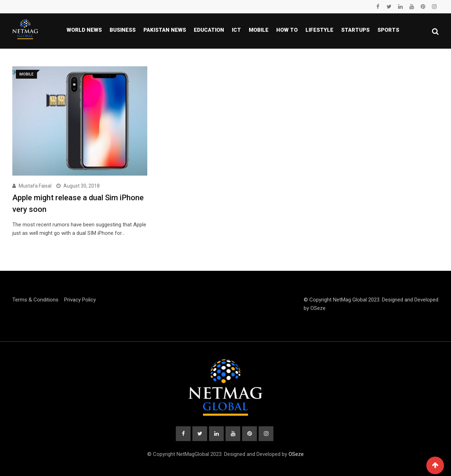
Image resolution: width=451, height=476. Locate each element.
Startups (355, 30)
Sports (388, 30)
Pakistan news (165, 30)
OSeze (318, 308)
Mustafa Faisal (35, 186)
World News (84, 30)
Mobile (259, 30)
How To (287, 30)
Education (209, 30)
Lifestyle (319, 30)
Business (123, 30)
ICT (236, 30)
